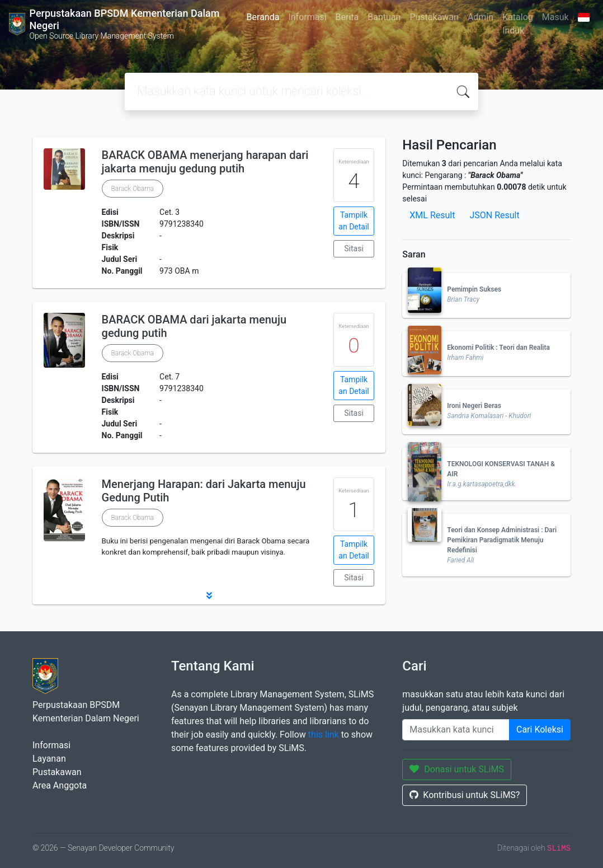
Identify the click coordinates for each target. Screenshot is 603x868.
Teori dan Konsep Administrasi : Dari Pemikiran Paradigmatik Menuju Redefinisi (502, 540)
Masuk (555, 17)
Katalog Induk (518, 24)
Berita (347, 17)
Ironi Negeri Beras (474, 406)
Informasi (307, 17)
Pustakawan (434, 17)
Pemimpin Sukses (474, 289)
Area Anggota (60, 785)
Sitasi (354, 248)
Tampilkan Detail (354, 221)
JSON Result (494, 215)
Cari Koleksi (540, 729)
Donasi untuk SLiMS (457, 769)
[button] (209, 595)
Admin (480, 17)
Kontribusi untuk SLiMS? (465, 795)
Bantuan (384, 17)
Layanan (49, 759)
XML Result (432, 215)
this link (324, 735)
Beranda (263, 17)
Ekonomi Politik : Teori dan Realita (498, 348)
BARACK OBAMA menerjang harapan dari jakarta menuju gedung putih (205, 162)
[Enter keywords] (456, 730)
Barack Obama (133, 189)
